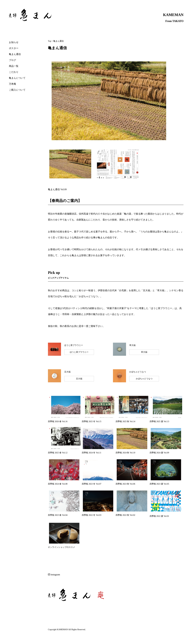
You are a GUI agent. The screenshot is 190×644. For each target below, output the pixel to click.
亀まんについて (17, 78)
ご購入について (17, 90)
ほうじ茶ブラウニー (79, 352)
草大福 (144, 352)
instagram (54, 575)
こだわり (14, 72)
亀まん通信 (15, 54)
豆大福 (79, 379)
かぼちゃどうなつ (144, 379)
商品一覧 (14, 66)
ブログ (12, 60)
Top (50, 41)
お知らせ (14, 42)
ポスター (14, 48)
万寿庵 (12, 84)
